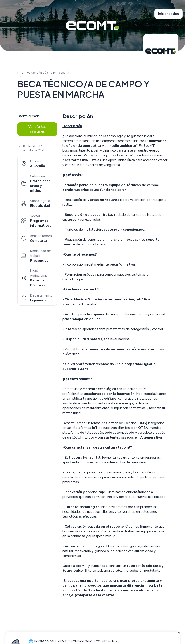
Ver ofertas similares (37, 129)
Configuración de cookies (165, 633)
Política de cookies (106, 633)
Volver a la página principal (43, 73)
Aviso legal (84, 633)
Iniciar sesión (169, 14)
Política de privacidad (133, 633)
